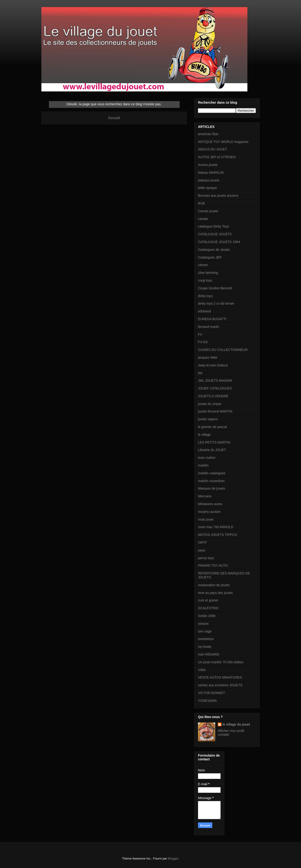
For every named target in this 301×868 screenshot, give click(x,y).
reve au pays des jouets (215, 593)
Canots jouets (208, 211)
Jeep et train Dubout (213, 365)
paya (202, 550)
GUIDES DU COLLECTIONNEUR (223, 350)
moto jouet (206, 519)
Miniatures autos (210, 504)
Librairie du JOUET (212, 450)
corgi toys (205, 280)
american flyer (208, 134)
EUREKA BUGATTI (212, 319)
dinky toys (205, 296)
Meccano (205, 496)
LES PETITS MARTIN (214, 442)
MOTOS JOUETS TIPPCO (218, 535)
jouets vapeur (208, 419)
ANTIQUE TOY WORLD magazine (223, 142)
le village (204, 435)
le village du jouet (236, 724)
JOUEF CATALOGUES (215, 388)
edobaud (204, 311)
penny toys (206, 558)
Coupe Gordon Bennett (215, 288)
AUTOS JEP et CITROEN (217, 157)
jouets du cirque (210, 404)
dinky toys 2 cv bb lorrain (216, 303)
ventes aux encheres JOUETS (220, 685)
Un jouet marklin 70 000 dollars (221, 662)
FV (200, 334)
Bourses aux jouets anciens (218, 196)
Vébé (202, 670)
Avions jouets (208, 165)
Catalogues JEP (210, 257)
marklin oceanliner (211, 481)
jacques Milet (208, 357)
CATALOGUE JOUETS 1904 (219, 242)
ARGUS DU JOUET (213, 149)
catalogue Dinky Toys (214, 226)
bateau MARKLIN (211, 173)
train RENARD (209, 654)
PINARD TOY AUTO (213, 566)
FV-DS (203, 342)
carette (203, 219)
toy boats (205, 647)
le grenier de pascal (212, 427)
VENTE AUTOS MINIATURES (220, 677)
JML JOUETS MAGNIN (215, 381)
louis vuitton (207, 458)
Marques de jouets (212, 488)
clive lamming (208, 273)
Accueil (114, 118)
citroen (203, 265)
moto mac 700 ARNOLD (216, 527)
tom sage (205, 631)
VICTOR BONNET (212, 693)
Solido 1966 (207, 616)
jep (200, 373)
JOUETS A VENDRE (213, 396)
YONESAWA (207, 701)
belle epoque (207, 188)
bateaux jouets (209, 180)
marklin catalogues (212, 473)
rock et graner (208, 600)
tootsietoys (206, 639)
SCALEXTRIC (208, 608)
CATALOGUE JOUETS (215, 234)
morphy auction (209, 512)
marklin (203, 465)
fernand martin (209, 327)
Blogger (173, 858)
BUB (201, 203)
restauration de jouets (214, 585)
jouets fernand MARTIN (215, 411)
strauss (203, 624)
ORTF (202, 542)
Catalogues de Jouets (214, 250)
